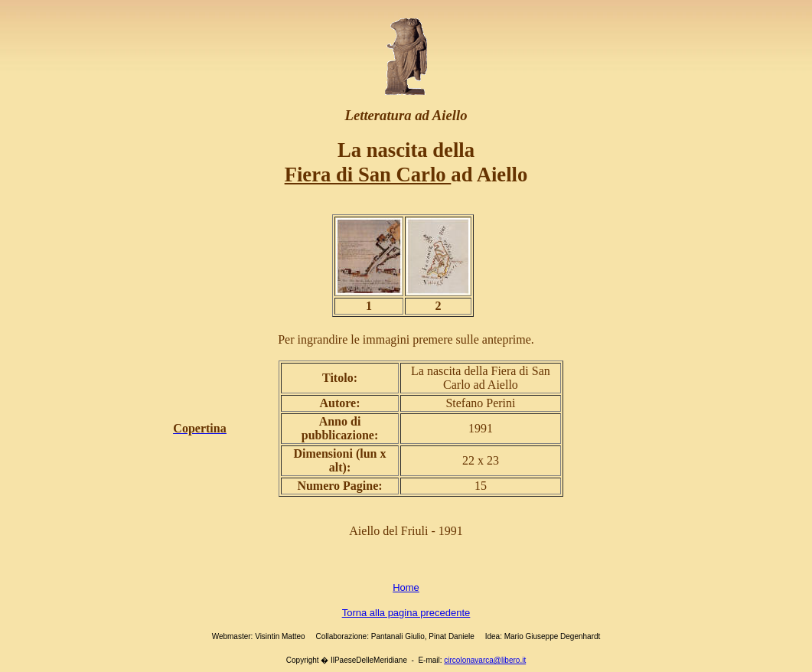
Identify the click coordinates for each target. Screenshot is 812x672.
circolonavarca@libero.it (485, 660)
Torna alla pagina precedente (406, 613)
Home (406, 587)
